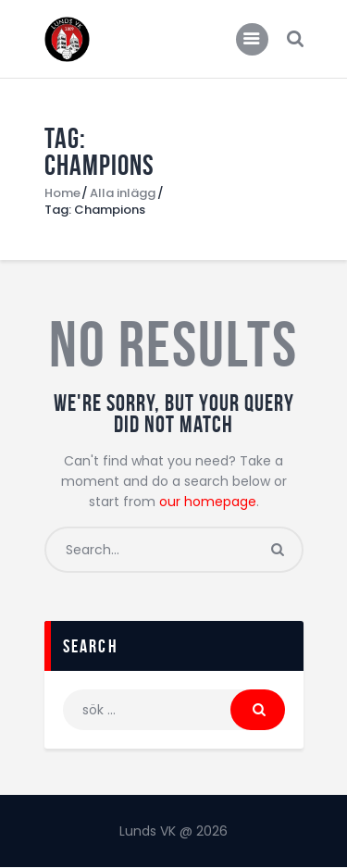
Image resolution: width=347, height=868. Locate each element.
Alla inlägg (123, 193)
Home (62, 193)
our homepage (208, 502)
